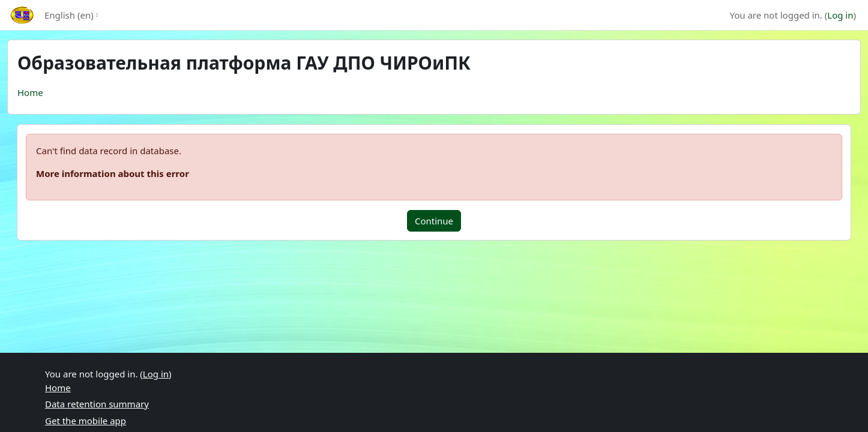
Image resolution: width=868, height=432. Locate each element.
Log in (840, 15)
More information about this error (113, 173)
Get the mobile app (86, 421)
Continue (434, 221)
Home (30, 92)
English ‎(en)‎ (69, 15)
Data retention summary (97, 404)
